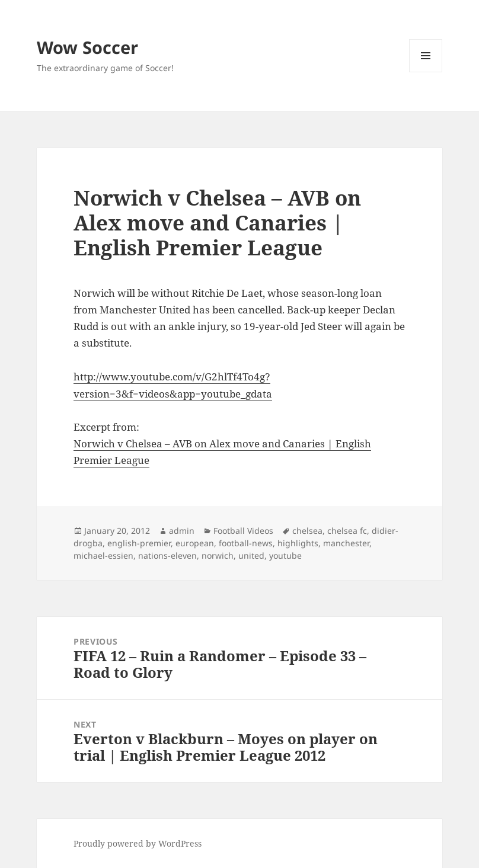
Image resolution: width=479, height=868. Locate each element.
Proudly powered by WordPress (138, 843)
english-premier (139, 543)
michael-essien (103, 555)
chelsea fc (347, 531)
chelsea (307, 531)
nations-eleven (167, 555)
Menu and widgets (426, 72)
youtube (285, 555)
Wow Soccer (87, 47)
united (251, 555)
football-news (246, 543)
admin (182, 531)
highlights (298, 543)
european (195, 543)
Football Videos (243, 531)
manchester (346, 543)
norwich (218, 555)
